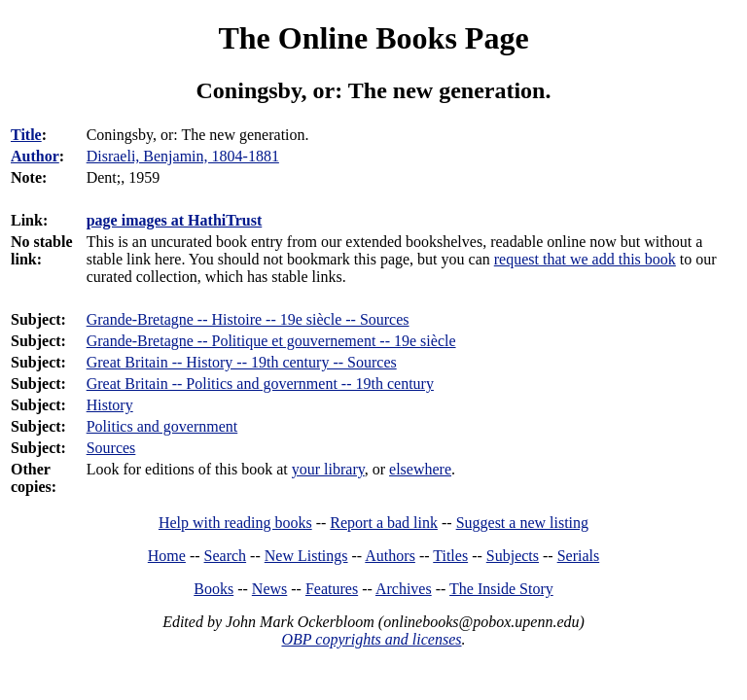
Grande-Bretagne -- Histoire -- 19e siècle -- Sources (248, 319)
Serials (579, 556)
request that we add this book (585, 259)
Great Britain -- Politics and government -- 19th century (260, 384)
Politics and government (162, 426)
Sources (111, 448)
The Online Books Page (373, 38)
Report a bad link (384, 523)
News (269, 589)
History (110, 405)
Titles (450, 556)
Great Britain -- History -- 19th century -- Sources (242, 362)
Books (213, 589)
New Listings (306, 556)
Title (26, 135)
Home (167, 556)
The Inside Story (501, 589)
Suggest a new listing (522, 523)
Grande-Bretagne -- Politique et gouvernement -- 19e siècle (271, 341)
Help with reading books (235, 523)
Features (332, 589)
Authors (390, 556)
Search (226, 556)
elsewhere (420, 469)
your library (328, 469)
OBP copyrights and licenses (371, 639)
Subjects (513, 556)
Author (35, 156)
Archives (404, 589)
